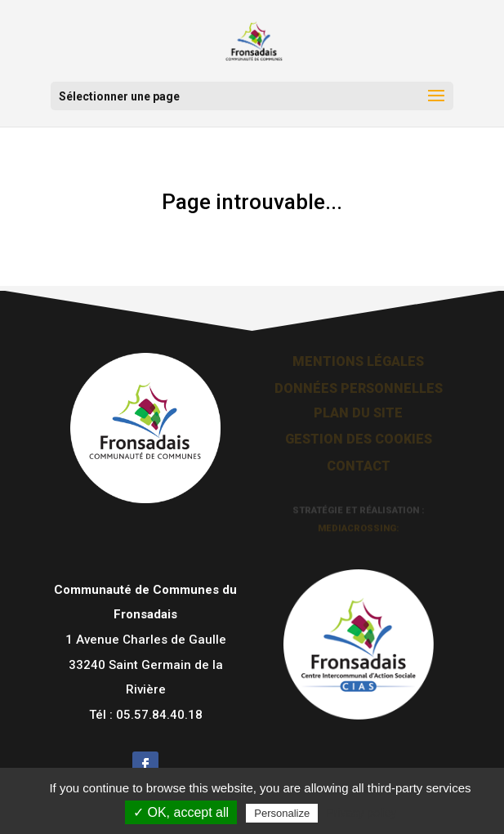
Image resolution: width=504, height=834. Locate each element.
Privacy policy (361, 813)
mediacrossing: (359, 528)
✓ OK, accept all (181, 812)
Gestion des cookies (359, 438)
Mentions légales (358, 361)
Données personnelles (359, 388)
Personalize (282, 813)
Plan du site (358, 412)
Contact (359, 465)
